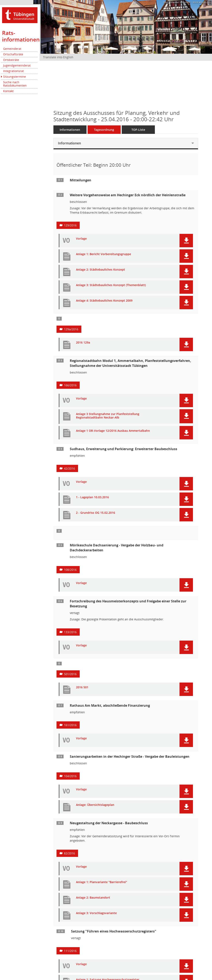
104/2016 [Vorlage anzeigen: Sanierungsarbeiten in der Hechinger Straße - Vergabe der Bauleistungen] (70, 776)
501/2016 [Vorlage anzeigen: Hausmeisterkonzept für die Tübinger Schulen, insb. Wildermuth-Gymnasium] (70, 674)
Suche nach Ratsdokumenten (15, 84)
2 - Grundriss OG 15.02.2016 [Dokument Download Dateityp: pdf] (96, 513)
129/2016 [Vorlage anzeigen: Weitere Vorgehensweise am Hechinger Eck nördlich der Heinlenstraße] (70, 225)
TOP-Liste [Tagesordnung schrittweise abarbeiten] (138, 130)
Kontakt (8, 91)
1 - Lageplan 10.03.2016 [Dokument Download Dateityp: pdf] (92, 497)
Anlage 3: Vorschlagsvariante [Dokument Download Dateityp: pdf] (96, 913)
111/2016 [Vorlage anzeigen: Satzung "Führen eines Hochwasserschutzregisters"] (70, 951)
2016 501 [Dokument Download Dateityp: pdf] (82, 687)
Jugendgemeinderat (17, 65)
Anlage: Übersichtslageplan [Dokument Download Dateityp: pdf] (95, 805)
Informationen (70, 130)
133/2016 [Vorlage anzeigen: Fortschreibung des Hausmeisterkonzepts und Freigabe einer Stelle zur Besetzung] (70, 632)
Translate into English (58, 57)
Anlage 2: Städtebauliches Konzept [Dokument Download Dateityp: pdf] (101, 270)
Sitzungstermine (14, 77)
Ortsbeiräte (11, 60)
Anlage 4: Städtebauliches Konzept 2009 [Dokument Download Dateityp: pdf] (104, 301)
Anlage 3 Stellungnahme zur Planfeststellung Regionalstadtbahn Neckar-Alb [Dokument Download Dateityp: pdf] (108, 416)
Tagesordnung (104, 130)
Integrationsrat (13, 71)
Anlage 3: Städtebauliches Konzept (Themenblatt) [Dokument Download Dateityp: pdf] (111, 285)
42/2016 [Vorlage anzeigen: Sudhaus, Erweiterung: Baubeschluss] (69, 468)
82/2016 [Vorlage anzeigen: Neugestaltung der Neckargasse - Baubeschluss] (69, 853)
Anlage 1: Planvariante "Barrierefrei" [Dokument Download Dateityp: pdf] (102, 882)
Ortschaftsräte (13, 54)
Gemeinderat (12, 49)
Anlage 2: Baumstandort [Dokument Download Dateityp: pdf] (93, 898)
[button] (186, 241)
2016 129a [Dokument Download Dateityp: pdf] (83, 343)
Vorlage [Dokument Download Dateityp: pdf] (81, 239)
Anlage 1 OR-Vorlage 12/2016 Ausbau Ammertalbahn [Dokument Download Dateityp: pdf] (113, 431)
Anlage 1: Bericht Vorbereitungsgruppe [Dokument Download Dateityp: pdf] (104, 254)
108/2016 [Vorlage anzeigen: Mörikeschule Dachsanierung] (70, 570)
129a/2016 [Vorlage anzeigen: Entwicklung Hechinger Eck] (71, 329)
